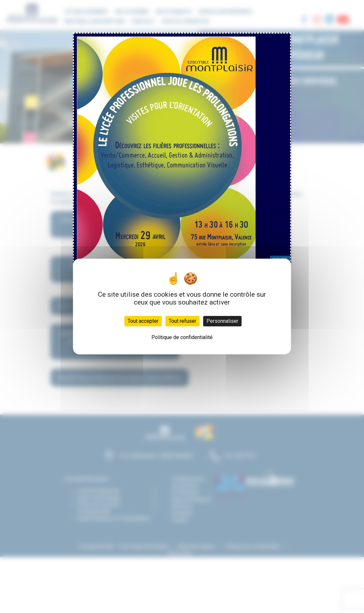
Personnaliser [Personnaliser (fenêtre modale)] (222, 321)
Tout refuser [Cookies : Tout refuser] (182, 321)
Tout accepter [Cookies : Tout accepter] (143, 321)
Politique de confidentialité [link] (182, 337)
